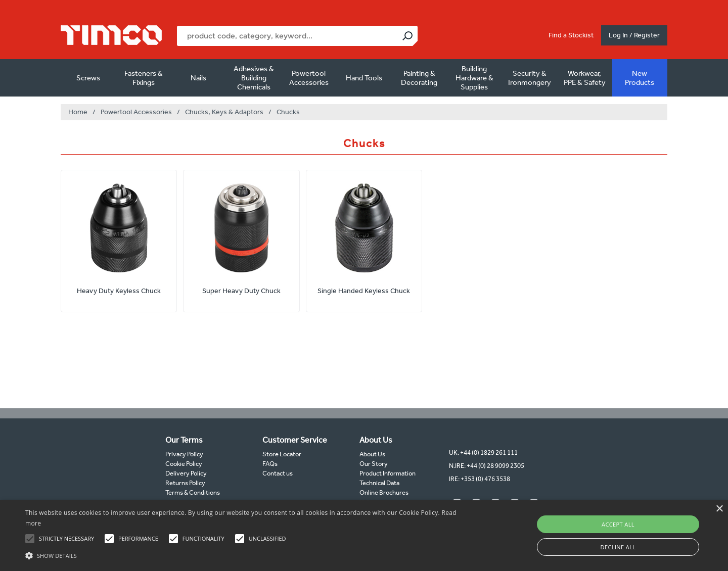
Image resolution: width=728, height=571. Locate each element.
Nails (198, 78)
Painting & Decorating (419, 78)
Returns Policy (185, 483)
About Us (372, 454)
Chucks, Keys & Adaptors (224, 112)
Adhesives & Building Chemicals (254, 78)
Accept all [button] (618, 524)
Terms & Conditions (193, 492)
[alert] (364, 536)
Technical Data (379, 483)
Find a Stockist (571, 35)
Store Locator (282, 454)
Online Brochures (384, 492)
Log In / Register (634, 35)
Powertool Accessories (309, 78)
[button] (245, 554)
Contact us (278, 473)
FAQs (270, 464)
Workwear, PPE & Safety (585, 78)
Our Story (374, 464)
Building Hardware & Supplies (474, 78)
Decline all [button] (618, 547)
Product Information (388, 473)
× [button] (719, 509)
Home (78, 112)
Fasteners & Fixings (144, 78)
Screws (88, 78)
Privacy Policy (184, 454)
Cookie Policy (184, 464)
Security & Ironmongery (530, 78)
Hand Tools (364, 78)
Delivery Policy (186, 473)
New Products (640, 78)
